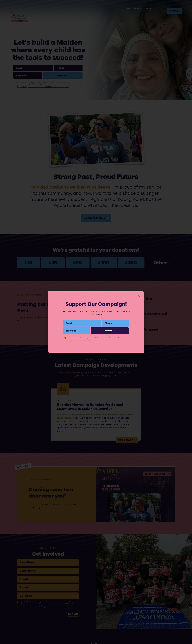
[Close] (139, 296)
